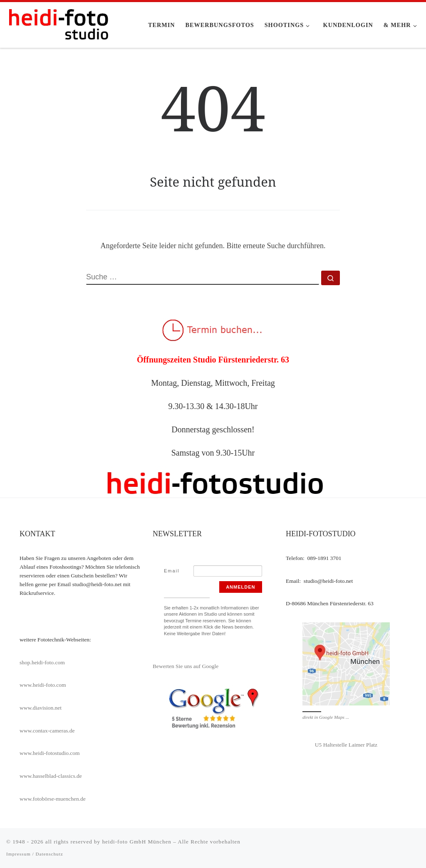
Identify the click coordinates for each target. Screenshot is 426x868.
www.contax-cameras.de (47, 731)
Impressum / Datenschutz (35, 854)
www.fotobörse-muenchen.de (53, 799)
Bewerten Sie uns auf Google (186, 666)
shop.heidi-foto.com (42, 662)
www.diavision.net (41, 708)
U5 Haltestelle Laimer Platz (346, 745)
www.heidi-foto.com (43, 685)
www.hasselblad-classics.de (51, 776)
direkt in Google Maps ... (326, 717)
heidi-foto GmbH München (137, 842)
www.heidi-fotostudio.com (50, 753)
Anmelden (240, 587)
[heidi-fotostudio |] (58, 23)
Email (172, 571)
